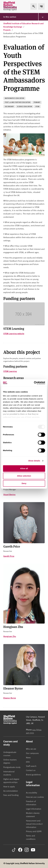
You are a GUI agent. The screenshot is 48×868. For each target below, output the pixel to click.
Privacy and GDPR (34, 831)
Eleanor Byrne (10, 698)
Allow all (24, 468)
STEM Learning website (14, 333)
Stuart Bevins (9, 494)
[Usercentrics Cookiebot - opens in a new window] (34, 383)
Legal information (34, 809)
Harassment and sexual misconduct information (34, 824)
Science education (25, 106)
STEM (37, 106)
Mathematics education (15, 98)
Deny (24, 483)
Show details (34, 461)
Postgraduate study (12, 767)
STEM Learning (10, 371)
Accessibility (31, 793)
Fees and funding (11, 795)
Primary (37, 102)
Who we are (31, 749)
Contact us (31, 770)
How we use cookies (35, 797)
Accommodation (11, 791)
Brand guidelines (33, 774)
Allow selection (24, 476)
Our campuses (32, 753)
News (28, 757)
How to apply (9, 786)
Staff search (31, 766)
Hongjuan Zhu (10, 636)
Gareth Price (9, 556)
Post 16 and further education (18, 102)
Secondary (9, 106)
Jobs (28, 762)
